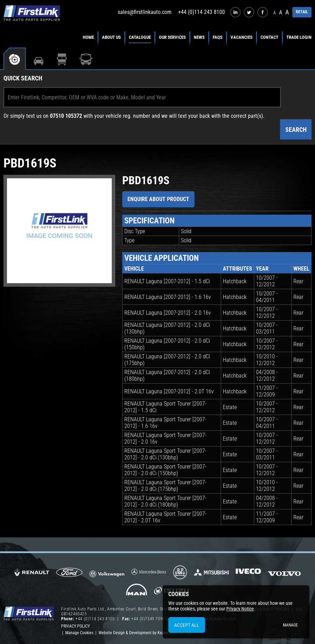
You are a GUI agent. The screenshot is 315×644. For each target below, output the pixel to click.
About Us (111, 37)
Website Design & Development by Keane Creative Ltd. (145, 633)
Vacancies (241, 37)
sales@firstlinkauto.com (145, 12)
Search (296, 130)
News (199, 37)
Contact (269, 37)
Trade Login (299, 37)
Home (88, 37)
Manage (290, 625)
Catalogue (140, 37)
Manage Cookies (79, 633)
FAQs (218, 37)
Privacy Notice (240, 609)
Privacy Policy (75, 626)
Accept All (187, 625)
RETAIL (302, 12)
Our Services (172, 37)
